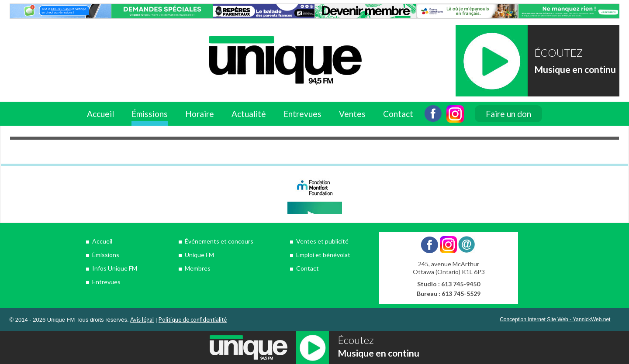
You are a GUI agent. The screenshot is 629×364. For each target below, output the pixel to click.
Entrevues (302, 114)
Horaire (200, 114)
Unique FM (199, 255)
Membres (198, 268)
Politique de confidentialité (193, 319)
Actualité (249, 114)
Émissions (150, 114)
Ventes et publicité (322, 241)
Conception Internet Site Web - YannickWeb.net (555, 319)
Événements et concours (219, 241)
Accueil (100, 114)
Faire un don (508, 114)
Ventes (352, 114)
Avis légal (142, 319)
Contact (398, 114)
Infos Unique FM (115, 268)
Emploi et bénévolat (323, 255)
